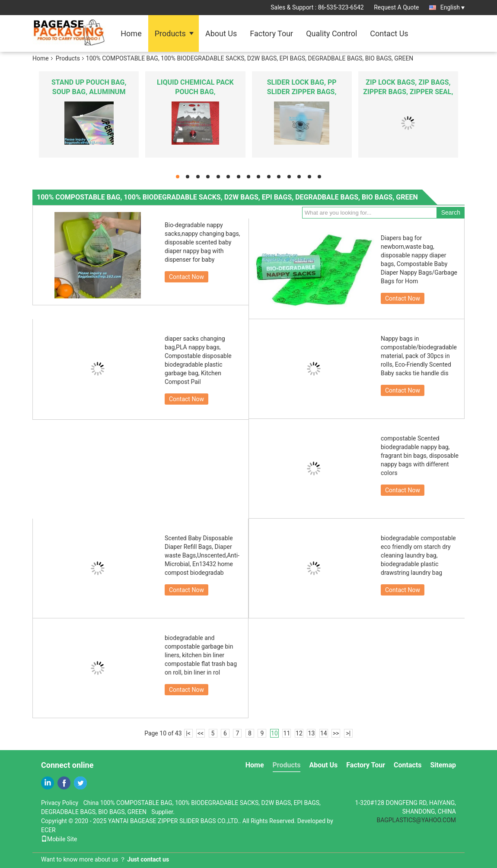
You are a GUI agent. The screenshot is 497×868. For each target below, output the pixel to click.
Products (170, 33)
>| (348, 733)
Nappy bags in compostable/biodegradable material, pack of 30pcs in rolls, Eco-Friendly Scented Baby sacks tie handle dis (419, 356)
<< (201, 733)
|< (188, 733)
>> (336, 733)
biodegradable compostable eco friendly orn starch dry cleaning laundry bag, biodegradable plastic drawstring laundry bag (418, 555)
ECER (48, 830)
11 (287, 733)
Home (131, 33)
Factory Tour (271, 33)
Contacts (408, 765)
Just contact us (148, 859)
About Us (221, 33)
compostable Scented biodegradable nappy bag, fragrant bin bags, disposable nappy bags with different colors (420, 456)
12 (299, 733)
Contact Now (186, 277)
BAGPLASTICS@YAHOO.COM (416, 820)
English (452, 7)
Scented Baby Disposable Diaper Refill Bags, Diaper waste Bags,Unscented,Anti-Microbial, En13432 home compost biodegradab (202, 555)
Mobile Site (59, 839)
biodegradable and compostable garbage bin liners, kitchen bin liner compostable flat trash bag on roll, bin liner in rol (201, 655)
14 (324, 733)
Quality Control (331, 33)
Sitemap (443, 765)
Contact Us (389, 33)
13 (312, 733)
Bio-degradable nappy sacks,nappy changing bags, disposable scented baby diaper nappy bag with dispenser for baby (202, 242)
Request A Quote (396, 7)
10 (274, 733)
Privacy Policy (60, 803)
